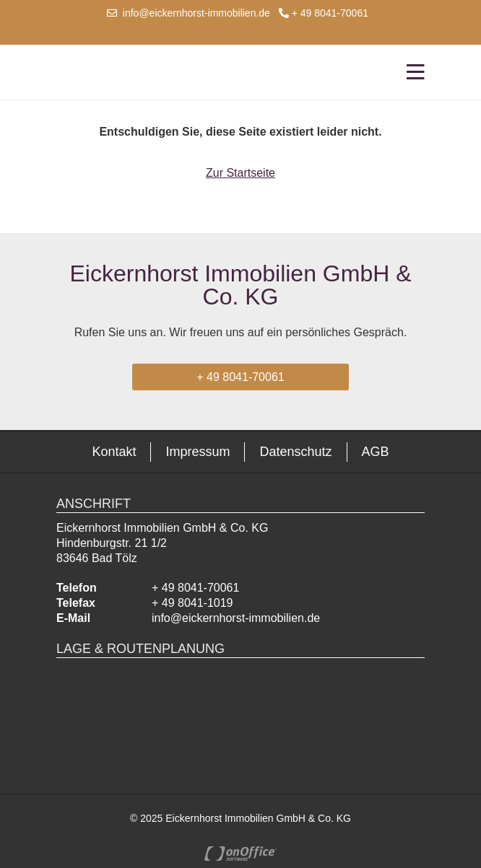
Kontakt (114, 452)
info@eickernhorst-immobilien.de (188, 13)
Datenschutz (295, 452)
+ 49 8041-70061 (324, 13)
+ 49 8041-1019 (192, 603)
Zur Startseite (240, 173)
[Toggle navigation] (411, 72)
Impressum (198, 452)
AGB (376, 452)
